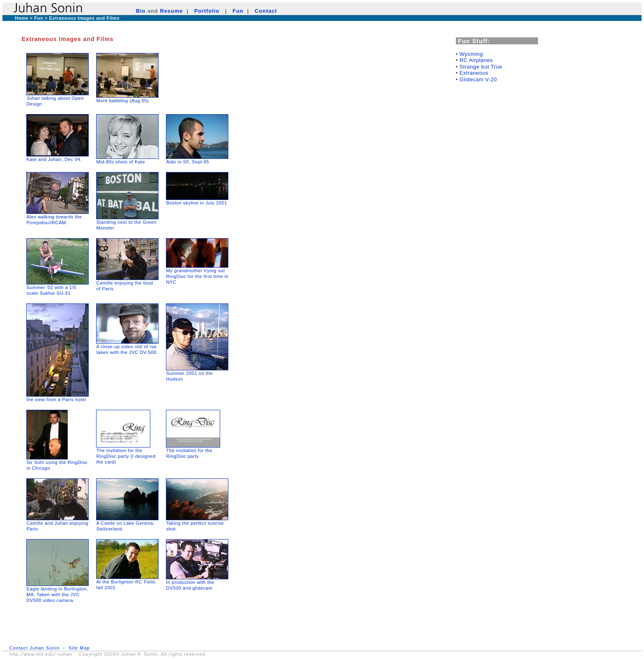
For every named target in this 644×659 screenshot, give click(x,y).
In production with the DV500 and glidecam (197, 583)
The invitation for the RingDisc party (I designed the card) (126, 456)
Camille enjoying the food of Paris (127, 284)
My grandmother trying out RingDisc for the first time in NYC (197, 276)
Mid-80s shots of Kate (121, 162)
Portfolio (207, 11)
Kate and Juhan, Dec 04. (54, 159)
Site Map (79, 648)
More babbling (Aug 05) (122, 101)
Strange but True (481, 67)
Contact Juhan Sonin (34, 648)
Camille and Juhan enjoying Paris (57, 524)
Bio (141, 11)
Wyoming (471, 54)
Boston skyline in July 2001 (196, 203)
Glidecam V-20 (478, 79)
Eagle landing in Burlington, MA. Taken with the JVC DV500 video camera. (57, 595)
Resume (172, 11)
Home (22, 18)
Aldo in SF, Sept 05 (187, 162)
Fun (238, 11)
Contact (266, 11)
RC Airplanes (476, 60)
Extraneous (474, 73)
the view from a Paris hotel (56, 400)
